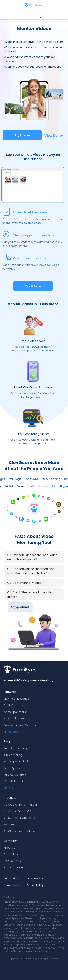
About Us (9, 848)
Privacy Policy (35, 879)
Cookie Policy (12, 885)
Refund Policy (35, 885)
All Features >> (12, 732)
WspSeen (10, 824)
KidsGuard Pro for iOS (17, 811)
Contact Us (11, 854)
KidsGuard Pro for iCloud (19, 831)
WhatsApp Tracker (15, 712)
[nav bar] (4, 5)
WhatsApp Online (15, 768)
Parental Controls (15, 775)
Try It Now (22, 135)
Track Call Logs (13, 705)
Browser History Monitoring (21, 725)
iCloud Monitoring (15, 781)
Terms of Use (12, 879)
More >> (8, 788)
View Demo (54, 135)
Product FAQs (12, 861)
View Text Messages (16, 699)
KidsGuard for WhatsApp (19, 818)
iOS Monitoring (13, 755)
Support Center (13, 867)
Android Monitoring (16, 748)
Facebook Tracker (15, 719)
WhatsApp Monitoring (17, 762)
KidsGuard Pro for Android (20, 805)
